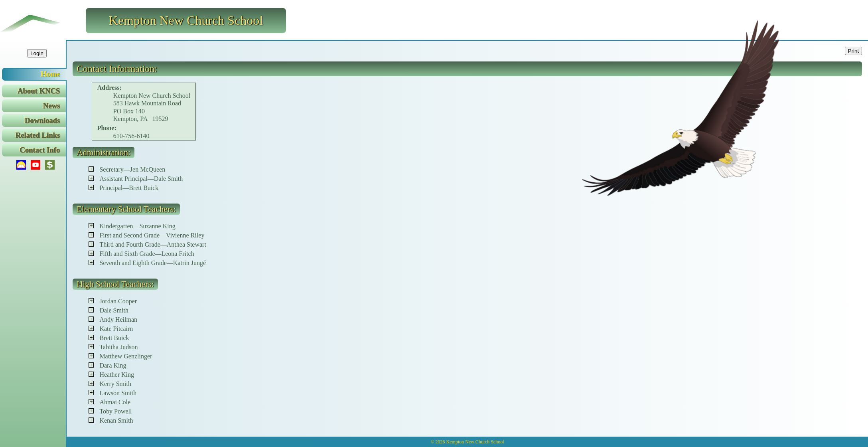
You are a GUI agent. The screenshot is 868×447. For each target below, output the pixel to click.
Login (37, 53)
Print (853, 51)
